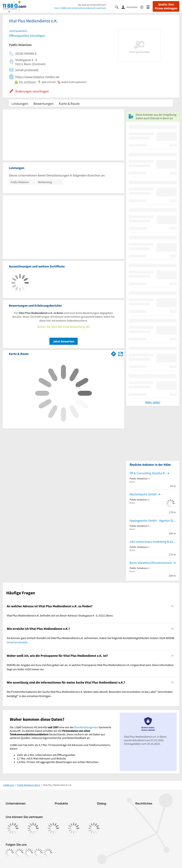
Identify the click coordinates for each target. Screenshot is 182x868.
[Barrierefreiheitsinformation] (143, 7)
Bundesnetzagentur (86, 727)
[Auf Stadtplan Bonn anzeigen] (121, 354)
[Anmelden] (131, 7)
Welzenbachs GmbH (143, 494)
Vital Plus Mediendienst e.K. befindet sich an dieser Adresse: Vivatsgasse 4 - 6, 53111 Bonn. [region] (60, 615)
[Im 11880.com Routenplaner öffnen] (114, 353)
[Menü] (150, 7)
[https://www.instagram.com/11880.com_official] (19, 853)
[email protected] (17, 642)
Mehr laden (153, 402)
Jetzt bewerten (64, 341)
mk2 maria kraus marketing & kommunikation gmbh (153, 542)
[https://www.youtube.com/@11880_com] (48, 853)
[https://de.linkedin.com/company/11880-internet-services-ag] (38, 853)
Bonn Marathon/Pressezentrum (151, 563)
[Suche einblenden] (118, 7)
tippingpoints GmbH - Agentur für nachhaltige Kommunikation (153, 520)
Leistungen (20, 103)
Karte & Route (69, 103)
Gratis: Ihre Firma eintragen (166, 6)
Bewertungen (43, 103)
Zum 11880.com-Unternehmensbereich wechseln (80, 8)
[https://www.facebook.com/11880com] (10, 853)
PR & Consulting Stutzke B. (148, 473)
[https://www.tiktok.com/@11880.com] (29, 853)
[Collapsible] (172, 606)
